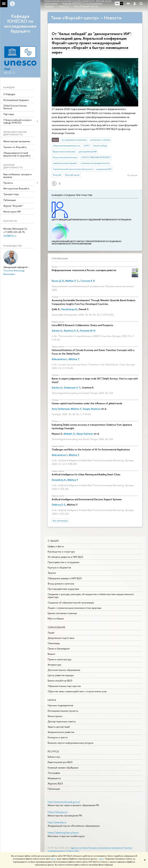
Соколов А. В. (88, 281)
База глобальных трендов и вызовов (17, 176)
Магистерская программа (17, 141)
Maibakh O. (69, 434)
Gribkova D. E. (59, 505)
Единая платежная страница (62, 613)
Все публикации (60, 521)
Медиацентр (54, 778)
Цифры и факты (56, 546)
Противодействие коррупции (63, 589)
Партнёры (9, 114)
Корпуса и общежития (59, 567)
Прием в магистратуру (60, 659)
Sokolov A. (57, 331)
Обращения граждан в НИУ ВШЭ (65, 578)
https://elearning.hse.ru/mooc (63, 833)
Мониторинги (55, 716)
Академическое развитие (61, 732)
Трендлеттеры (11, 194)
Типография (54, 773)
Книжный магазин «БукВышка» (63, 768)
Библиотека (54, 757)
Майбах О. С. (72, 281)
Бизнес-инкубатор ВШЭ (60, 681)
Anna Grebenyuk (61, 409)
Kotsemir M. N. (88, 331)
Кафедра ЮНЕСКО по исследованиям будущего (20, 23)
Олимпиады (54, 643)
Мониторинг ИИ (12, 212)
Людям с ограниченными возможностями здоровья (74, 608)
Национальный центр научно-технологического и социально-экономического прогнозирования (87, 241)
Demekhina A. (59, 480)
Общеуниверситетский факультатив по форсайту (17, 154)
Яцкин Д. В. (58, 281)
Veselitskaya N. (69, 309)
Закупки (52, 573)
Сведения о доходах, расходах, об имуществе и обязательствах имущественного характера (91, 596)
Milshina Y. (74, 359)
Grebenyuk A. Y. (72, 388)
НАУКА (52, 700)
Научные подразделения (60, 705)
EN (122, 3)
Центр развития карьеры (61, 675)
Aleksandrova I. (60, 359)
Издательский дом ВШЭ (60, 762)
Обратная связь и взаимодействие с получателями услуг (77, 691)
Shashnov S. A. (71, 331)
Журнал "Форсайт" (13, 206)
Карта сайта (74, 851)
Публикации (10, 200)
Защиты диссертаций (59, 727)
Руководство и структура (61, 552)
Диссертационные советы (62, 721)
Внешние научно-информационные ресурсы (71, 743)
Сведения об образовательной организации (71, 603)
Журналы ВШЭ (55, 783)
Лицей (51, 633)
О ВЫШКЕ (53, 541)
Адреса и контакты (79, 848)
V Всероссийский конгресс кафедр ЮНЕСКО (17, 121)
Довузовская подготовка (61, 638)
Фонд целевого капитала (61, 584)
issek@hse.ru (10, 236)
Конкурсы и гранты (58, 737)
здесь (53, 859)
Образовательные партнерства (64, 686)
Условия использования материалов (105, 848)
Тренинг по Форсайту (15, 147)
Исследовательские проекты (63, 711)
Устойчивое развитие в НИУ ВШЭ (65, 557)
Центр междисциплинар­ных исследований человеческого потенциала (91, 218)
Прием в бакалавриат (59, 649)
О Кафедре (9, 94)
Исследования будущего (16, 100)
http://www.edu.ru (57, 822)
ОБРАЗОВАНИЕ (57, 627)
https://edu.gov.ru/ (58, 812)
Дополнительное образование (64, 670)
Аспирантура (54, 665)
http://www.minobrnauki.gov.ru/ (64, 802)
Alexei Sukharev (85, 434)
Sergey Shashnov (92, 409)
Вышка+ (52, 654)
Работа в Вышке (56, 618)
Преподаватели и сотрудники (64, 562)
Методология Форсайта (16, 188)
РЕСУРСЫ (53, 751)
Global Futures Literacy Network (15, 107)
